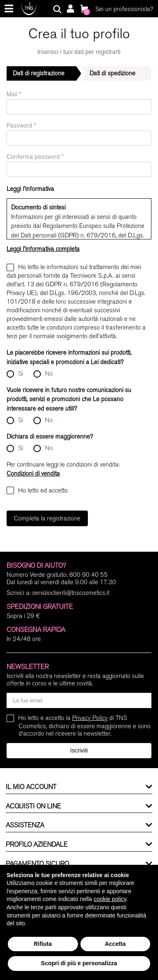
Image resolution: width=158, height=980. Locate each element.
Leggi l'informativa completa (43, 249)
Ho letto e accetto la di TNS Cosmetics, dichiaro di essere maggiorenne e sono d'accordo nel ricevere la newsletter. (85, 726)
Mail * (14, 94)
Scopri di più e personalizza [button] (79, 963)
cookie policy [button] (110, 899)
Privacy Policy (90, 718)
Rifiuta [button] (43, 944)
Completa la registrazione (47, 518)
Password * (21, 125)
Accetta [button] (115, 944)
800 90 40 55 (88, 575)
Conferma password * (35, 157)
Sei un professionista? (124, 9)
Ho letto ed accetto (37, 490)
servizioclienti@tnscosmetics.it (71, 593)
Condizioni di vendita (33, 474)
